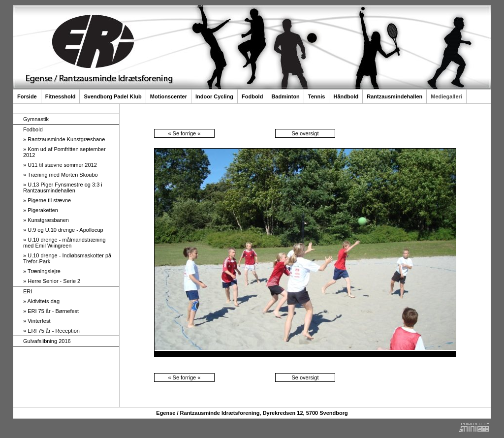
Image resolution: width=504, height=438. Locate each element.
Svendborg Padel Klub (112, 96)
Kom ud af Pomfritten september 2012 (64, 152)
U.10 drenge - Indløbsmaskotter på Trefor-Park (67, 258)
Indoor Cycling (214, 96)
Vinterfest (37, 321)
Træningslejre (42, 271)
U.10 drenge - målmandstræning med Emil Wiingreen (64, 243)
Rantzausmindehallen (394, 96)
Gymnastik (36, 119)
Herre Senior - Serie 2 (52, 281)
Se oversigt (305, 133)
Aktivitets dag (41, 301)
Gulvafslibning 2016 (47, 341)
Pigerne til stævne (47, 200)
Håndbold (346, 96)
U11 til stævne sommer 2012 (60, 165)
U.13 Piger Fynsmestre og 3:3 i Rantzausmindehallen (63, 188)
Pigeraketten (41, 210)
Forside (27, 96)
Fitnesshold (61, 96)
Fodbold (252, 96)
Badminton (285, 96)
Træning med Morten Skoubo (61, 175)
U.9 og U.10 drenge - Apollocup (63, 230)
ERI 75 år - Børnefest (51, 311)
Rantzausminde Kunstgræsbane (64, 139)
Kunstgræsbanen (46, 220)
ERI (28, 291)
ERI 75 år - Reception (51, 331)
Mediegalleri (446, 96)
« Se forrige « (184, 133)
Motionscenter (169, 96)
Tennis (317, 96)
